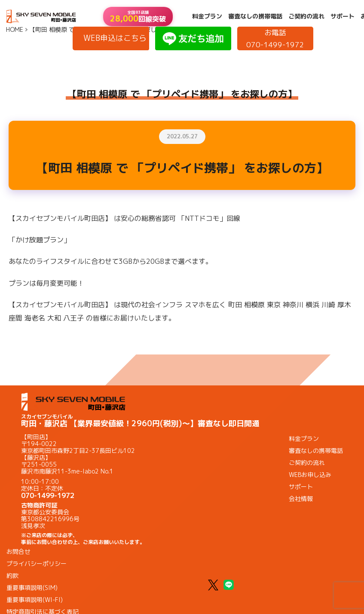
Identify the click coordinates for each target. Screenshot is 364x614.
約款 (12, 576)
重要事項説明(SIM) (32, 588)
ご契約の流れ (306, 16)
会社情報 (301, 499)
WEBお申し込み (310, 475)
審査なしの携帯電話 (255, 16)
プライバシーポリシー (37, 564)
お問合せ (18, 551)
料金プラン (207, 16)
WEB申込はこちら (115, 38)
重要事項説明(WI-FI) (35, 600)
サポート (343, 16)
